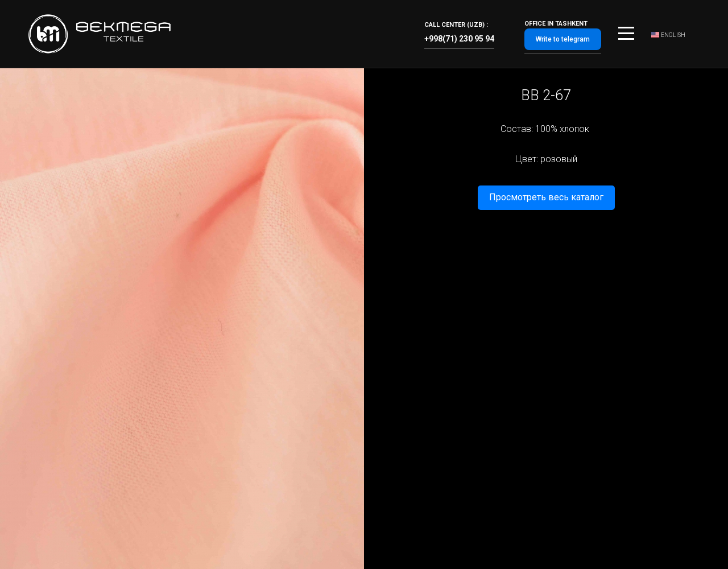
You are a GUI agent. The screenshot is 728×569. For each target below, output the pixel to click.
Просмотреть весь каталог (546, 197)
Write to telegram (563, 39)
